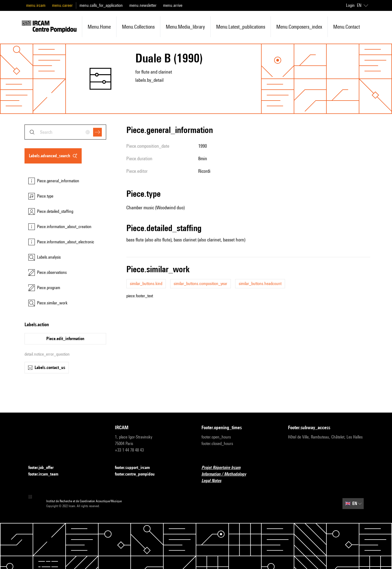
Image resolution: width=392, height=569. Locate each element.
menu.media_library (185, 27)
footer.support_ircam (136, 468)
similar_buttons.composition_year (200, 284)
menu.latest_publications (241, 27)
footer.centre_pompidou (138, 474)
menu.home (99, 27)
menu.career (62, 5)
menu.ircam (36, 5)
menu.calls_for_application (101, 5)
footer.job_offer (44, 468)
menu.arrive (173, 5)
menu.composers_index (299, 27)
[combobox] (65, 132)
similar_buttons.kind (146, 284)
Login (350, 5)
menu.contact (347, 27)
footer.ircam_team (47, 474)
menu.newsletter (143, 5)
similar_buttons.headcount (260, 284)
